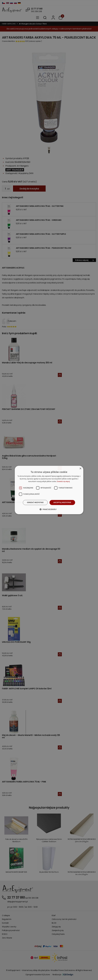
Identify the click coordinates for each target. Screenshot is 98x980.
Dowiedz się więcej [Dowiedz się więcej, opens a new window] (63, 481)
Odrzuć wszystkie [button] (35, 502)
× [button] (80, 469)
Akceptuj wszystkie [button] (62, 502)
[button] (49, 509)
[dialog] (49, 490)
